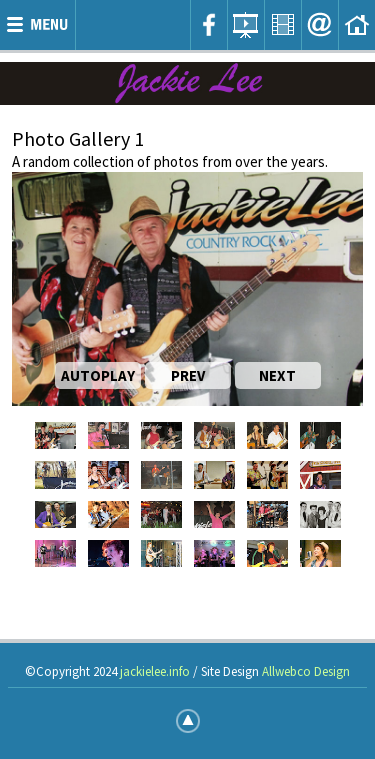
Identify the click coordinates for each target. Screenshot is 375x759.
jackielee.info (155, 671)
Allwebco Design (306, 671)
